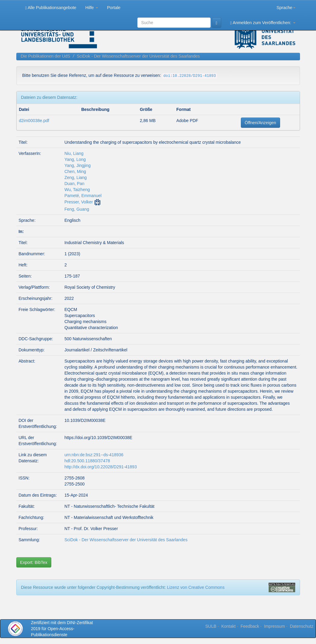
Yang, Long (75, 159)
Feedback (250, 626)
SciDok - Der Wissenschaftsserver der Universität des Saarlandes (138, 56)
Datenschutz (302, 626)
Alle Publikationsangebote (51, 8)
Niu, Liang (74, 153)
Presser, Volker (78, 202)
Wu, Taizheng (77, 190)
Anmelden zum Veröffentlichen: (263, 23)
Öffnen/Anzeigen (260, 123)
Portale (114, 8)
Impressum (275, 626)
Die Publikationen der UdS (46, 56)
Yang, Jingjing (77, 165)
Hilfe (92, 8)
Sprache (286, 8)
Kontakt (228, 626)
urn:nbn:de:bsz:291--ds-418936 (94, 455)
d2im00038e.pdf (34, 121)
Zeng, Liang (75, 177)
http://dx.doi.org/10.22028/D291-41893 (101, 467)
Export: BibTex (34, 562)
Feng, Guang (77, 209)
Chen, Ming (75, 171)
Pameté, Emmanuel (83, 196)
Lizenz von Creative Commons (196, 587)
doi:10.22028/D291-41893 (190, 76)
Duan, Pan (74, 184)
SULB (211, 626)
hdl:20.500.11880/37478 (87, 461)
